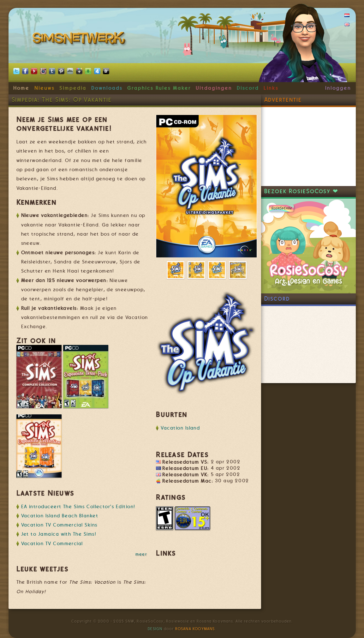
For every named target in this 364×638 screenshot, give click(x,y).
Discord (248, 88)
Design (155, 629)
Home (21, 88)
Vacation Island (180, 428)
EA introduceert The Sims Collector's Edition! (78, 507)
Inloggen (338, 88)
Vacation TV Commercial (52, 544)
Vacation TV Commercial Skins (59, 525)
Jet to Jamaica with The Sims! (59, 534)
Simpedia (73, 88)
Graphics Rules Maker (159, 88)
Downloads (107, 88)
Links (271, 88)
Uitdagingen (214, 88)
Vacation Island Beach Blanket (60, 516)
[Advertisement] (308, 147)
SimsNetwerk (80, 39)
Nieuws (45, 88)
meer (141, 554)
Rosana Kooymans (195, 629)
